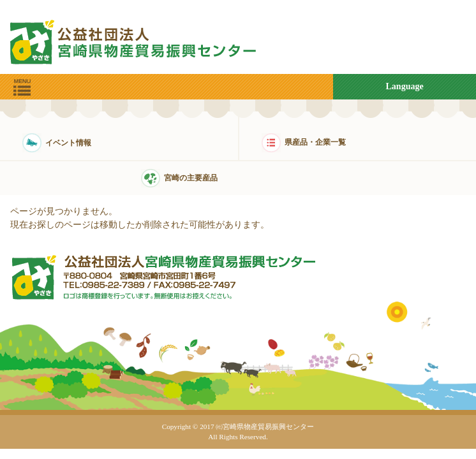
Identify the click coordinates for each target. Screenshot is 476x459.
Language (405, 86)
